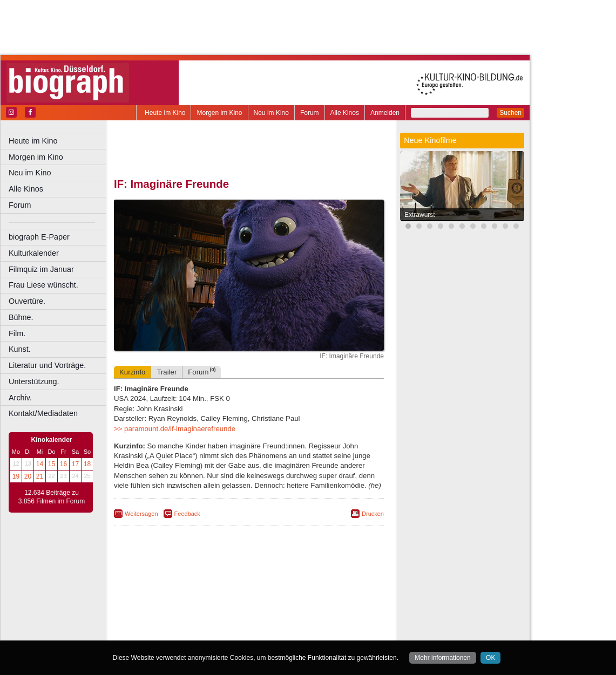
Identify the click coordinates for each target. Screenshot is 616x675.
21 (40, 476)
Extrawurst (420, 215)
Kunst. (20, 349)
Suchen (510, 113)
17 (75, 464)
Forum (310, 113)
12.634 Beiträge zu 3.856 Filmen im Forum (52, 497)
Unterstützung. (34, 381)
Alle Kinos (345, 113)
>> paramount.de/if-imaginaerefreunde (175, 429)
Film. (17, 333)
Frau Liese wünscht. (43, 285)
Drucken (373, 514)
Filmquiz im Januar (41, 269)
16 (63, 464)
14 (40, 464)
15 (52, 464)
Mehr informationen (442, 658)
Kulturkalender (34, 253)
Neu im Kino (271, 113)
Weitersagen (141, 514)
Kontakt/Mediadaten (43, 413)
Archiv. (20, 398)
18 (87, 464)
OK (490, 658)
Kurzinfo (132, 372)
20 (28, 476)
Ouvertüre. (27, 301)
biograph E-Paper (39, 237)
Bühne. (21, 317)
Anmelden (385, 113)
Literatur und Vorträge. (47, 365)
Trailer (167, 372)
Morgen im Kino (219, 113)
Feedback (187, 514)
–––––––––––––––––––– (52, 221)
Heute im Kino (165, 113)
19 (16, 476)
